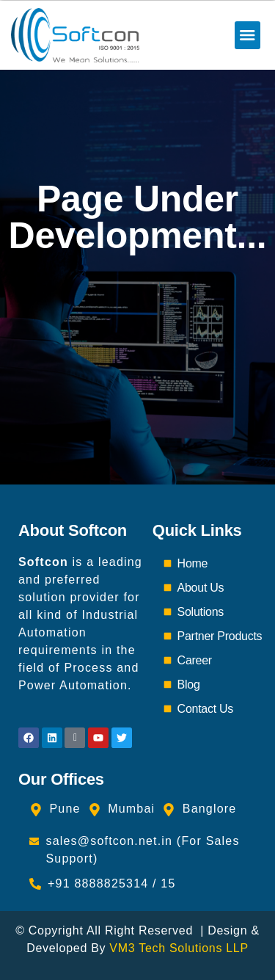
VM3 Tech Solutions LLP (179, 948)
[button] (247, 35)
